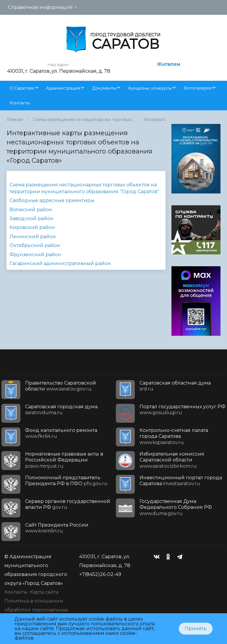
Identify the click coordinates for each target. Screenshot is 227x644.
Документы (104, 88)
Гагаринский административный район (60, 263)
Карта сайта (44, 592)
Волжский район (31, 210)
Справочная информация (40, 7)
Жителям (169, 64)
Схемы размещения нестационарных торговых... (83, 120)
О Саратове (22, 88)
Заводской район (31, 218)
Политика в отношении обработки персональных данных (36, 610)
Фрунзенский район (35, 255)
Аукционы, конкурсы (150, 88)
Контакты (20, 103)
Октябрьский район (35, 245)
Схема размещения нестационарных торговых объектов (80, 185)
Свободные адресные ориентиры (52, 200)
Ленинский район (33, 237)
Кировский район (32, 227)
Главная (15, 120)
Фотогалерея (198, 88)
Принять (196, 628)
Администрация (63, 88)
